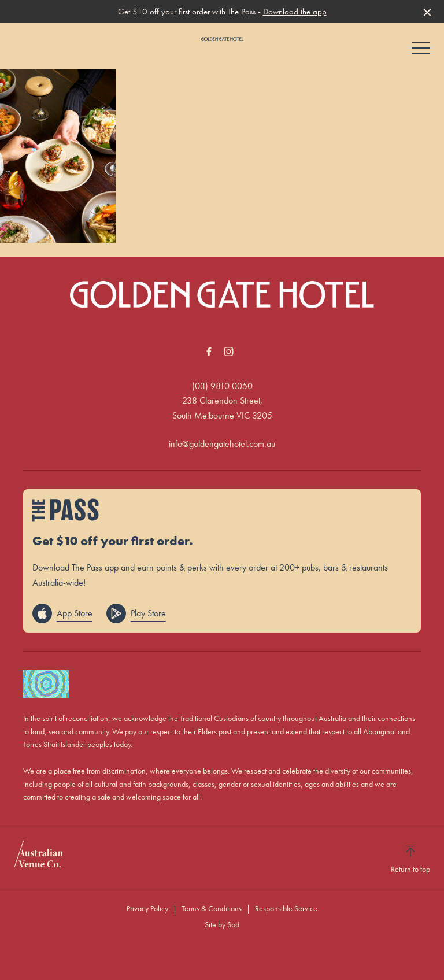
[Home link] (222, 39)
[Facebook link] (209, 352)
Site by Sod (222, 924)
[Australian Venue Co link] (38, 858)
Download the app (295, 12)
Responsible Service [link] (286, 908)
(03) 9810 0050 (222, 386)
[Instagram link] (228, 352)
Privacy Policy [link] (147, 908)
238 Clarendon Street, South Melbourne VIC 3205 (222, 408)
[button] (421, 51)
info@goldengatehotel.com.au (222, 444)
